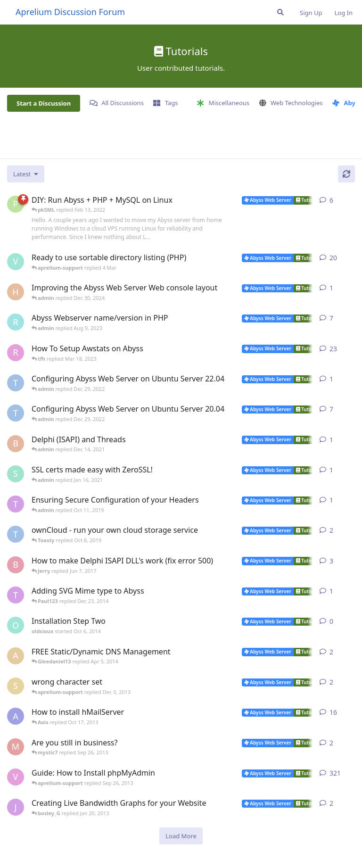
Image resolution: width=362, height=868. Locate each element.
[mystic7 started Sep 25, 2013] (16, 747)
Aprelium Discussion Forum (70, 12)
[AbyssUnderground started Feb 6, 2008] (16, 716)
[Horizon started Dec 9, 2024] (16, 292)
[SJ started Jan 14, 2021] (16, 474)
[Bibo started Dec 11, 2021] (16, 444)
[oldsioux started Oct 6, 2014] (16, 625)
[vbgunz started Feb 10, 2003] (16, 777)
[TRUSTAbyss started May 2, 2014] (16, 534)
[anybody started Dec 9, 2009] (16, 656)
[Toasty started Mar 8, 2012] (16, 595)
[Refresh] (346, 174)
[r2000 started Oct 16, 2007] (16, 353)
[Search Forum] (280, 12)
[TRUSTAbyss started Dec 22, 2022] (16, 383)
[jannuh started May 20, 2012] (16, 807)
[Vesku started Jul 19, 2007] (16, 262)
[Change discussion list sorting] (26, 174)
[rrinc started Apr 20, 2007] (16, 322)
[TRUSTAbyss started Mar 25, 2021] (16, 413)
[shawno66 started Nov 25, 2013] (16, 686)
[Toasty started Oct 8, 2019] (16, 504)
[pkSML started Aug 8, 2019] (16, 204)
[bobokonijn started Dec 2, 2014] (16, 565)
